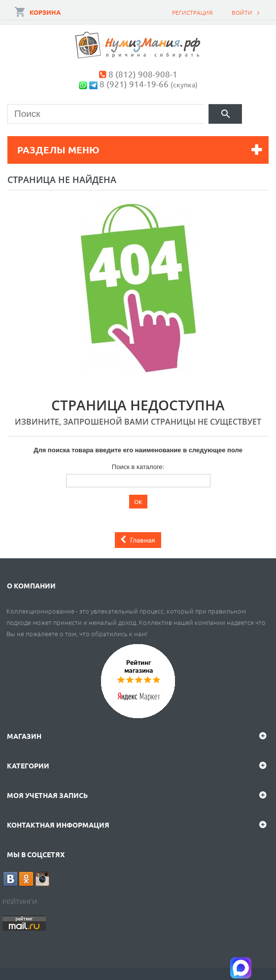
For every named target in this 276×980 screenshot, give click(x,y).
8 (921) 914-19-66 (134, 84)
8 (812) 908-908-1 (143, 74)
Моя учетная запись (47, 795)
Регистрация (192, 12)
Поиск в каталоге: (138, 467)
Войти (242, 12)
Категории (28, 765)
